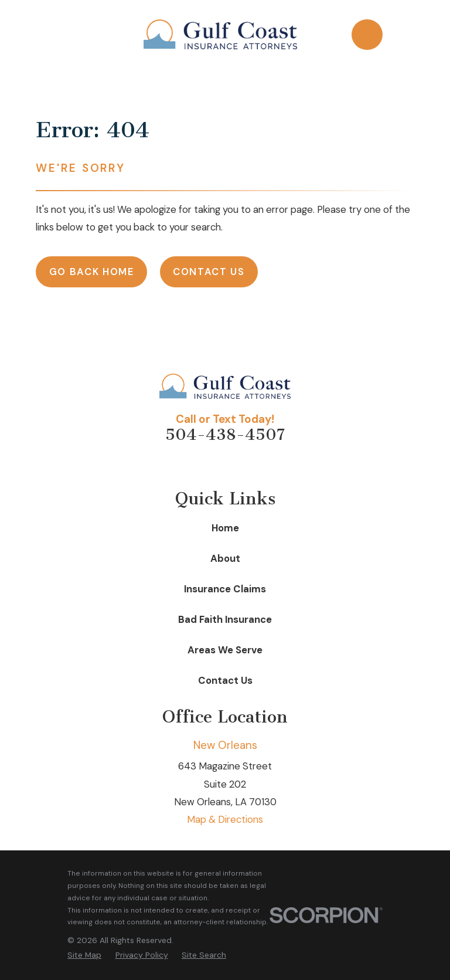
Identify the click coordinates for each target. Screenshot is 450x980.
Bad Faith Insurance (225, 619)
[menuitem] (84, 955)
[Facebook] (212, 464)
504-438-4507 (225, 435)
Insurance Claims (225, 589)
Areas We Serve (225, 650)
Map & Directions (225, 819)
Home (225, 528)
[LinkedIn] (238, 464)
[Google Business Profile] (265, 464)
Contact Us (209, 272)
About (225, 558)
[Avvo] (185, 464)
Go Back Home (92, 272)
